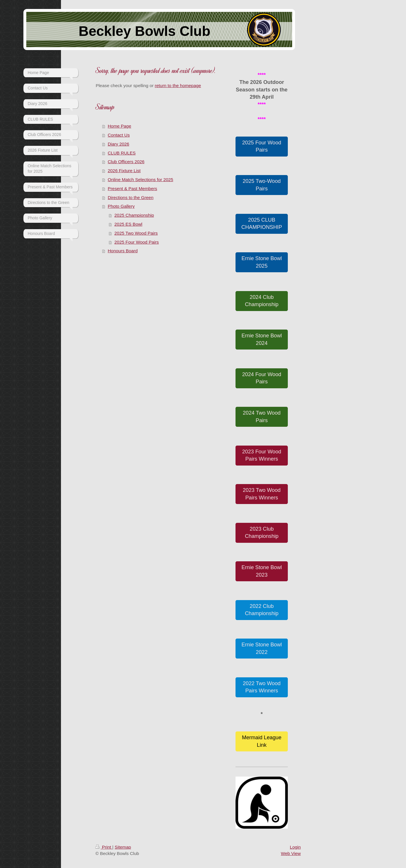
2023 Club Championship (262, 533)
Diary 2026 (118, 144)
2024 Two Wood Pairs (262, 416)
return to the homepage (178, 85)
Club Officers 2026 (126, 162)
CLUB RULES (122, 153)
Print (104, 847)
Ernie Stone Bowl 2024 (262, 339)
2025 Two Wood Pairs (136, 233)
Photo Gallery (121, 206)
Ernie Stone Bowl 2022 (262, 648)
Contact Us (119, 135)
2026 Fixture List (124, 171)
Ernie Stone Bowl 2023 (262, 571)
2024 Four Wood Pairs (262, 378)
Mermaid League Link (262, 741)
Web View (291, 853)
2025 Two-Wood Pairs (262, 185)
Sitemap (123, 847)
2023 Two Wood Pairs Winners (262, 494)
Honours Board (123, 251)
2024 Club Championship (262, 301)
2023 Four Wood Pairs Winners (262, 455)
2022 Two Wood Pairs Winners (262, 687)
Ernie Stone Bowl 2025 (262, 262)
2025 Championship (134, 215)
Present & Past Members (132, 189)
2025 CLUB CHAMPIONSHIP (262, 224)
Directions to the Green (131, 197)
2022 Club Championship (262, 610)
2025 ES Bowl (128, 224)
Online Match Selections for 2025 (141, 180)
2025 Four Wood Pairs (137, 242)
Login (295, 847)
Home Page (119, 126)
